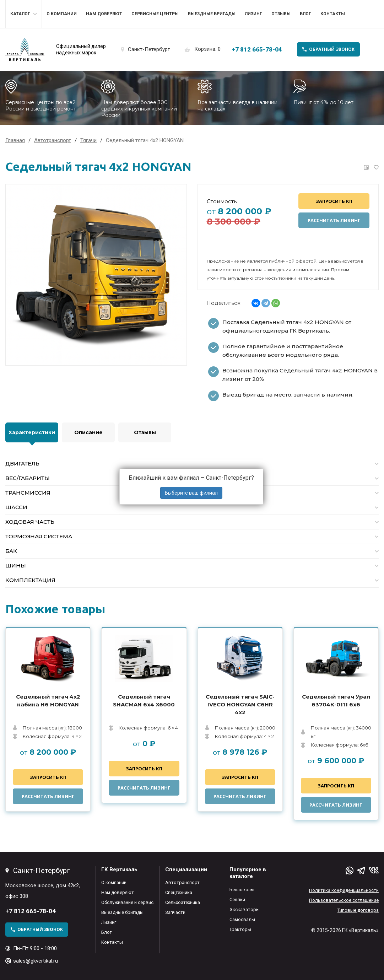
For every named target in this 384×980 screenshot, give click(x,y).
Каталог (20, 14)
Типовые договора (358, 910)
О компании (62, 14)
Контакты (333, 14)
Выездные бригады (212, 14)
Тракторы (240, 929)
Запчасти (175, 912)
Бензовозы (242, 890)
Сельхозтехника (183, 902)
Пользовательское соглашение (344, 900)
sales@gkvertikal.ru (36, 961)
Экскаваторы (245, 909)
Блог (305, 14)
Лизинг (253, 14)
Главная (15, 140)
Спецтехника (179, 892)
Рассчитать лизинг (334, 220)
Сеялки (237, 900)
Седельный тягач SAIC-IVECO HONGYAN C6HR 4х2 (240, 704)
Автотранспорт (182, 882)
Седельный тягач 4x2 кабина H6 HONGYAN (48, 701)
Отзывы (281, 14)
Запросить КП (334, 201)
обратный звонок (332, 49)
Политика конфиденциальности (344, 890)
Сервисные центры (155, 14)
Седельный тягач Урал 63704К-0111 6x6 (336, 701)
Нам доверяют (104, 14)
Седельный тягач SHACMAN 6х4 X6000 (144, 701)
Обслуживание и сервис (127, 902)
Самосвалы (242, 919)
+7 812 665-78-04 (257, 49)
